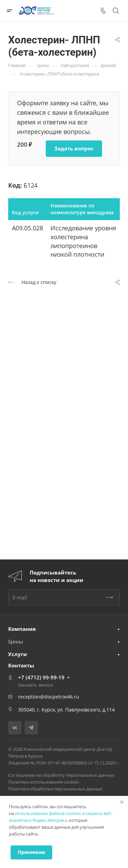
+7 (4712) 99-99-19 (41, 677)
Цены (16, 641)
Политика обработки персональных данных (55, 789)
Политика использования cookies (44, 782)
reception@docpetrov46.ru (49, 697)
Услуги (18, 654)
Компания (22, 629)
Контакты (21, 665)
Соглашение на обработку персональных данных (61, 775)
